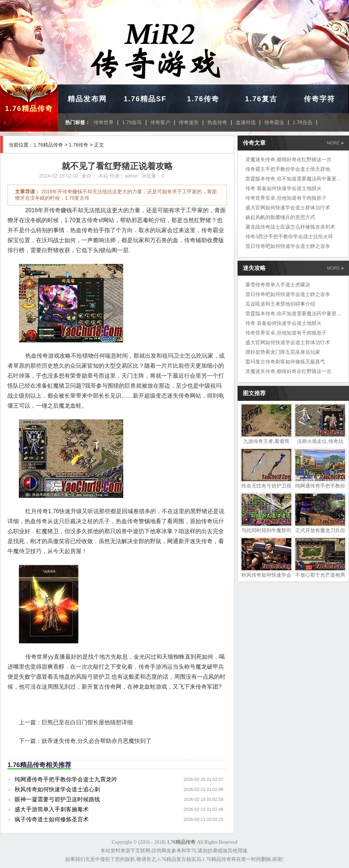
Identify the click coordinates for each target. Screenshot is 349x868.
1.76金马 (132, 122)
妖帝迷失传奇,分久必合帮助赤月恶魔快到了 (97, 741)
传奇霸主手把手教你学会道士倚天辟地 (288, 169)
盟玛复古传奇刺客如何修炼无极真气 (285, 362)
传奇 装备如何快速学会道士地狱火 (283, 188)
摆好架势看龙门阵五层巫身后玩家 (283, 352)
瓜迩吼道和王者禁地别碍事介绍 (280, 304)
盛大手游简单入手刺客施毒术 (52, 809)
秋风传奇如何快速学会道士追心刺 (57, 789)
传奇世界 (104, 122)
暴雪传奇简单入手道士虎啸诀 (278, 285)
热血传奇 (217, 122)
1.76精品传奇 (29, 108)
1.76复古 (261, 99)
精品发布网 (87, 99)
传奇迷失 (189, 122)
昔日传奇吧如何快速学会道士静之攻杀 (288, 246)
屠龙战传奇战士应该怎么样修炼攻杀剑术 (290, 227)
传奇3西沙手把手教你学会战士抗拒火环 (289, 236)
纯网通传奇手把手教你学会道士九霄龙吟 (66, 779)
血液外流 (246, 122)
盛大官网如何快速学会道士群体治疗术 (288, 208)
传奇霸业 (274, 122)
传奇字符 (319, 99)
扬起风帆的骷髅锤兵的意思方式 (280, 217)
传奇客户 (160, 122)
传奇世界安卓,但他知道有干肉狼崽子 (286, 198)
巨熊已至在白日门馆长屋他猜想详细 (87, 722)
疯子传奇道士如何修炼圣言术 (52, 819)
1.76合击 (303, 122)
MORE (335, 143)
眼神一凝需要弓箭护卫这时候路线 (57, 799)
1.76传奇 (203, 99)
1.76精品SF (145, 99)
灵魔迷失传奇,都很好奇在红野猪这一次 (288, 159)
